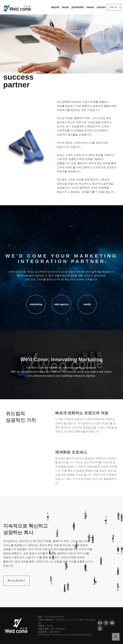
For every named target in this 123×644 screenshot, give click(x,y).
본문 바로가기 (0, 0)
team (65, 7)
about (55, 7)
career (101, 7)
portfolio (78, 7)
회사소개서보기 (16, 587)
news (90, 7)
